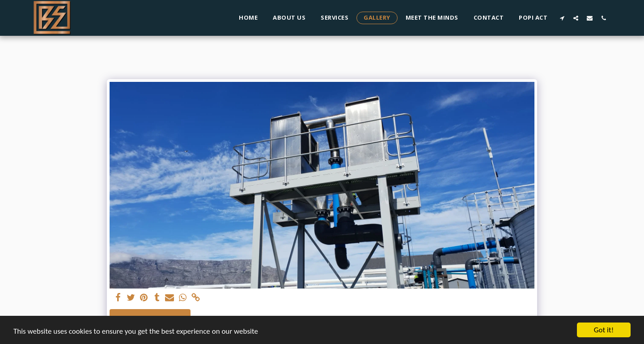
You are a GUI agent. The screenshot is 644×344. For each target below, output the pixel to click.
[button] (562, 18)
